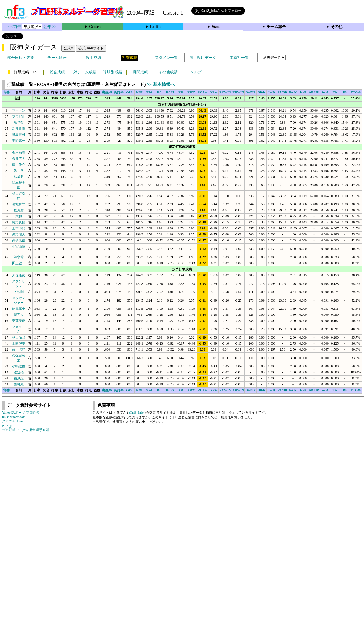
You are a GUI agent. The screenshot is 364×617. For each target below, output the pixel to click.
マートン (19, 110)
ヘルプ (196, 72)
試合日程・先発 (21, 58)
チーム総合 (276, 27)
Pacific (156, 27)
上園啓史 (19, 343)
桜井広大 (19, 159)
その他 (337, 27)
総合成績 (57, 72)
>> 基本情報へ (161, 84)
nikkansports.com (14, 417)
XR (181, 92)
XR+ (213, 92)
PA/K (293, 92)
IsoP (303, 92)
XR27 (191, 92)
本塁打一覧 (239, 58)
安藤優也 (19, 321)
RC (159, 92)
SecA (325, 92)
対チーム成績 (85, 72)
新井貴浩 (19, 129)
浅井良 (19, 171)
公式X (68, 48)
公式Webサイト (91, 48)
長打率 (119, 92)
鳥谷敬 (19, 123)
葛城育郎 (19, 204)
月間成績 (140, 72)
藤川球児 (19, 349)
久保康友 (19, 275)
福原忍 (19, 378)
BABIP (251, 92)
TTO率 (356, 92)
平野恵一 (19, 141)
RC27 (170, 92)
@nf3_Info (136, 413)
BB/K (262, 92)
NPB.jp (7, 426)
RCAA (202, 92)
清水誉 (19, 257)
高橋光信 (19, 240)
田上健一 (19, 263)
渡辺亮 (19, 372)
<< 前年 (15, 27)
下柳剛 (19, 292)
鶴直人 (19, 315)
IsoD (272, 92)
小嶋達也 (19, 366)
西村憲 (19, 384)
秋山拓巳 (19, 337)
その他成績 (168, 72)
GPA (149, 92)
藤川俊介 (19, 165)
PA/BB (282, 92)
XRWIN (238, 92)
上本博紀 (19, 228)
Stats (216, 27)
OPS (129, 92)
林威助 (19, 177)
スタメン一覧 (166, 58)
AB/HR (314, 92)
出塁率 (107, 92)
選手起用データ (203, 58)
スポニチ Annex (14, 421)
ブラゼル (19, 116)
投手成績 (93, 58)
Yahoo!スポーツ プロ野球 (21, 413)
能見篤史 (19, 309)
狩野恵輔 (19, 222)
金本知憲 (19, 153)
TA (335, 92)
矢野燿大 (19, 234)
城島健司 (19, 135)
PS (345, 92)
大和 (19, 216)
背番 (6, 92)
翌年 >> (50, 27)
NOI (139, 92)
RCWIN (225, 92)
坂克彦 (19, 210)
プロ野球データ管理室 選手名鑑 (26, 430)
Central (95, 27)
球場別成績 (113, 72)
